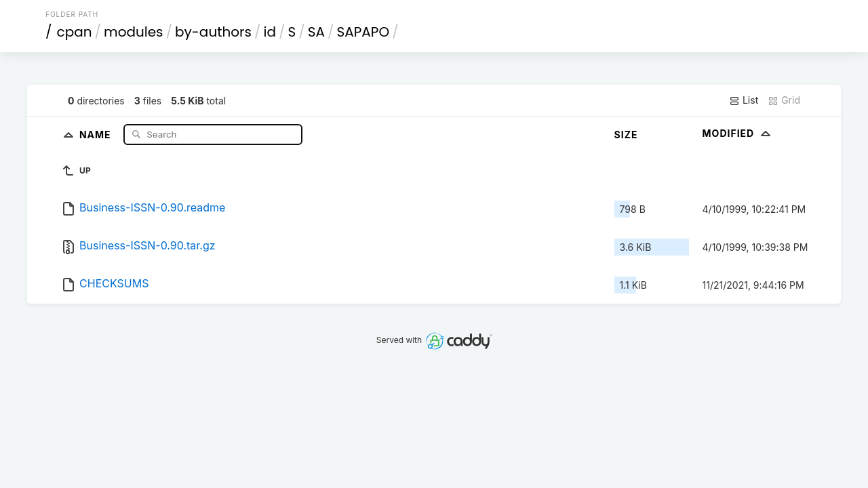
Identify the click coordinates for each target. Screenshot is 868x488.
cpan (75, 32)
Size (626, 135)
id (270, 32)
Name (97, 134)
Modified (738, 133)
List (744, 100)
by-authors (213, 32)
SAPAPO (363, 32)
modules (133, 32)
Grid (784, 100)
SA (316, 32)
